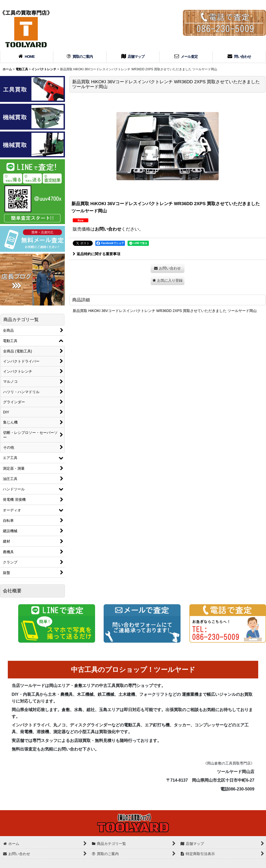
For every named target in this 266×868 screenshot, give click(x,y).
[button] (168, 280)
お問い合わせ (108, 229)
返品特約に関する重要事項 (97, 254)
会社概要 (12, 591)
